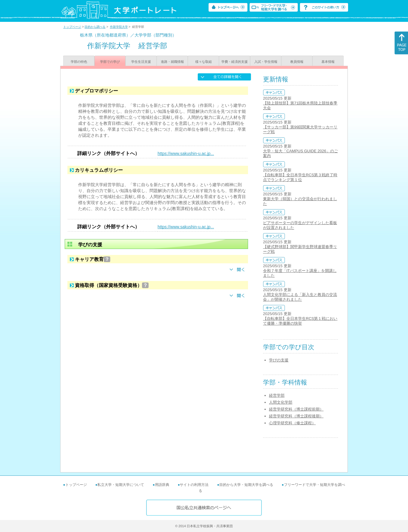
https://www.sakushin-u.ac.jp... (186, 153)
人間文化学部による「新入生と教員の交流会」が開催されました (300, 297)
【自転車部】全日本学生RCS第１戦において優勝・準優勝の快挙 (300, 321)
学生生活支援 (141, 62)
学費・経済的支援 (235, 62)
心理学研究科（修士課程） (292, 423)
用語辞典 (162, 485)
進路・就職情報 (172, 62)
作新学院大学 (119, 27)
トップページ (72, 27)
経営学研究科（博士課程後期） (296, 416)
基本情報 (328, 62)
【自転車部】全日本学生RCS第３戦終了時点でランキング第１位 (300, 177)
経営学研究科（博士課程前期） (296, 409)
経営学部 (277, 395)
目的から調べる (95, 27)
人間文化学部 (281, 402)
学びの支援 (279, 360)
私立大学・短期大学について (121, 485)
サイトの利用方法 (194, 485)
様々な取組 (204, 62)
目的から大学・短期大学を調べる (246, 485)
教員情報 (297, 62)
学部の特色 (79, 62)
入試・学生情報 (266, 62)
